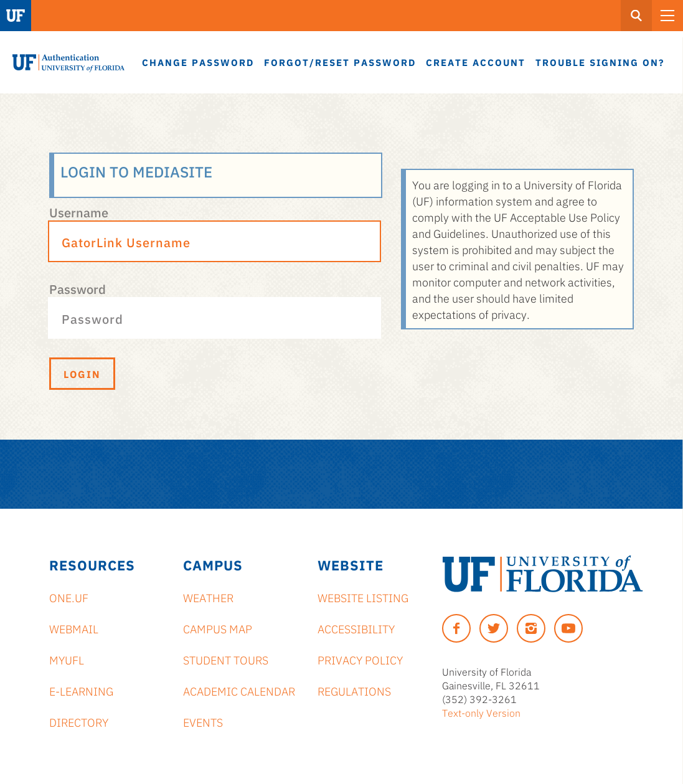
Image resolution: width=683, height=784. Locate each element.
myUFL (67, 659)
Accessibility (356, 628)
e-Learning (81, 691)
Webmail (74, 628)
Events (203, 722)
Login (82, 374)
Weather (208, 597)
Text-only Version (481, 712)
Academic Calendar (239, 691)
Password (78, 288)
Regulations (354, 691)
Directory (79, 722)
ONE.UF (69, 597)
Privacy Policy (360, 659)
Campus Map (218, 628)
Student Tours (226, 659)
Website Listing (363, 597)
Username (79, 212)
